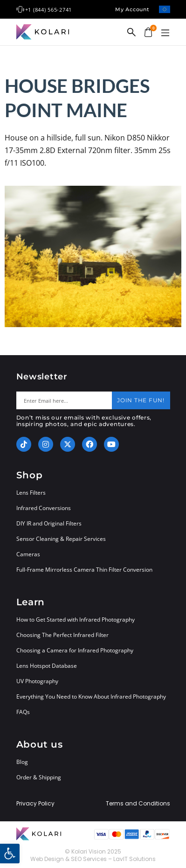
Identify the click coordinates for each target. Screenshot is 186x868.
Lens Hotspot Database (47, 666)
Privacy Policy (35, 804)
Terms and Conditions (138, 804)
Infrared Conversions (44, 508)
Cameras (28, 554)
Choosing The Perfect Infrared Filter (62, 635)
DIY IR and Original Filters (49, 523)
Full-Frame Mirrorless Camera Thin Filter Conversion (84, 570)
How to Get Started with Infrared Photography (76, 619)
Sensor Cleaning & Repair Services (61, 539)
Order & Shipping (39, 777)
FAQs (23, 712)
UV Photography (37, 681)
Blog (22, 762)
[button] (165, 33)
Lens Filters (31, 493)
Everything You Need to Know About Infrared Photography (91, 696)
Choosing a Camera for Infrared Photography (75, 650)
